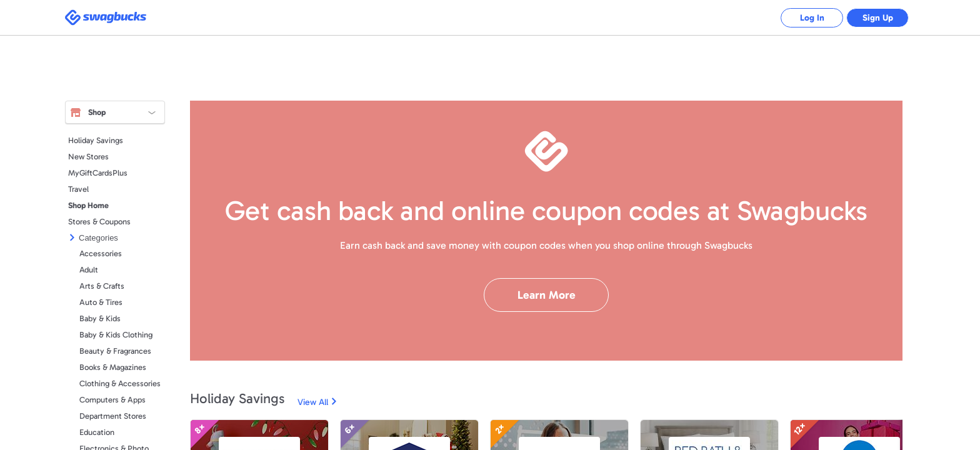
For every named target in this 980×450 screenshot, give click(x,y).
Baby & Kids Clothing (116, 335)
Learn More (547, 295)
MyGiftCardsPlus (98, 173)
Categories (98, 238)
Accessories (101, 253)
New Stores (88, 157)
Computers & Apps (112, 400)
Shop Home (88, 205)
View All (313, 402)
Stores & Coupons (99, 222)
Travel (78, 189)
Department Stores (113, 416)
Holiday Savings (96, 140)
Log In (812, 18)
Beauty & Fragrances (115, 351)
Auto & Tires (101, 302)
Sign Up (878, 18)
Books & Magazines (113, 367)
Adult (89, 270)
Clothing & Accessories (120, 383)
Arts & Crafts (102, 286)
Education (97, 432)
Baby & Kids (100, 318)
